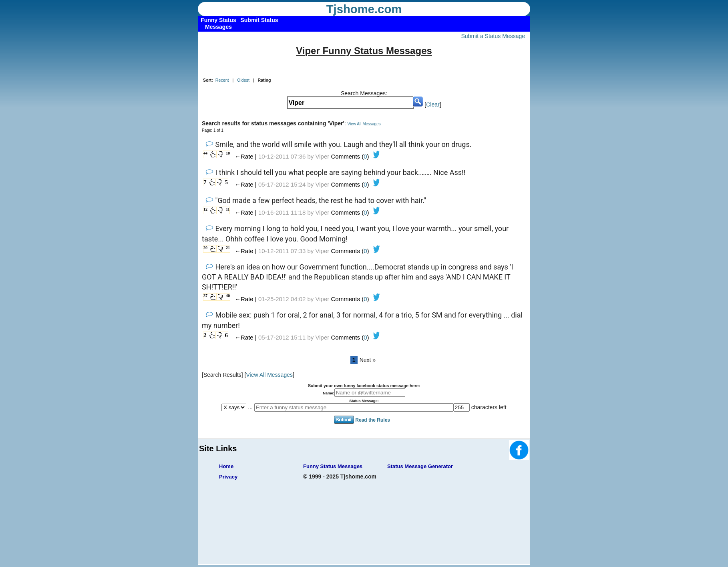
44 (205, 153)
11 (228, 209)
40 (228, 296)
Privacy (228, 477)
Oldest (243, 80)
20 (205, 248)
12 (205, 209)
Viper (323, 156)
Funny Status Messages (333, 466)
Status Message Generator (420, 466)
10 (228, 153)
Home (226, 466)
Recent (222, 80)
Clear (433, 105)
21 (228, 248)
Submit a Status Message (493, 36)
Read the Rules (373, 420)
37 (205, 296)
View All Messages (364, 124)
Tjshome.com (364, 9)
